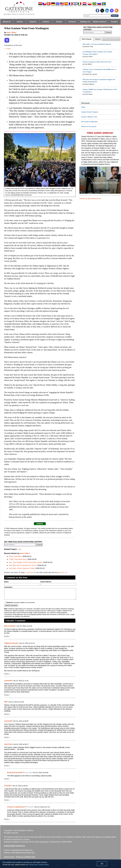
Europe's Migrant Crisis (89, 117)
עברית (75, 6)
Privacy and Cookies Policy (39, 865)
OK (102, 864)
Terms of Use (9, 857)
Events (20, 22)
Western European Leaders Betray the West (97, 62)
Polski (90, 6)
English (62, 6)
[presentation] (87, 39)
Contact (114, 22)
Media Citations (100, 22)
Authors (46, 22)
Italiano (79, 6)
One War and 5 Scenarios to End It (23, 565)
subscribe (30, 572)
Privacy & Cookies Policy (26, 857)
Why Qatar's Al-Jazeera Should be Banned (97, 44)
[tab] (87, 39)
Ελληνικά (58, 6)
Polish (9, 49)
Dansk (49, 6)
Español (66, 6)
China (83, 107)
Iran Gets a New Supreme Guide (22, 568)
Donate (59, 22)
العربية (40, 6)
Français (71, 6)
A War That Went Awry (18, 559)
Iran (20, 549)
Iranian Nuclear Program (90, 112)
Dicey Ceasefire (15, 556)
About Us (7, 22)
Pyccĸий (99, 6)
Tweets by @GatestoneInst (90, 198)
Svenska (104, 6)
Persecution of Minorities (89, 122)
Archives (72, 22)
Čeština (44, 6)
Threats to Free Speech (89, 126)
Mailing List (85, 22)
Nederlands (84, 6)
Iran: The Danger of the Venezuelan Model (26, 562)
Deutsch (53, 6)
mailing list (63, 572)
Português (94, 6)
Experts (33, 22)
